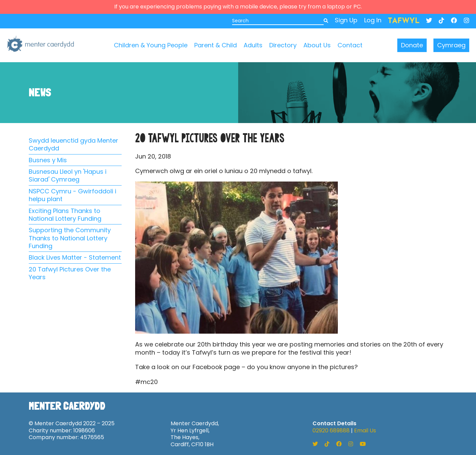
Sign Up (346, 20)
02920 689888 (331, 430)
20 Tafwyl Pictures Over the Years (70, 273)
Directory (283, 45)
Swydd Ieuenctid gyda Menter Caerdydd (73, 145)
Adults (253, 45)
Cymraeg (451, 45)
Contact (350, 45)
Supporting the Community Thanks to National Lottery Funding (70, 238)
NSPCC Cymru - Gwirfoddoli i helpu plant (72, 195)
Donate (412, 45)
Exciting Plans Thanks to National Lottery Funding (65, 215)
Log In (373, 20)
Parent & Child (216, 45)
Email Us (365, 430)
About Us (317, 45)
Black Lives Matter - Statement (75, 257)
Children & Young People (151, 45)
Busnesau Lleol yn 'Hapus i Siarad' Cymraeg (68, 176)
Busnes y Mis (48, 160)
